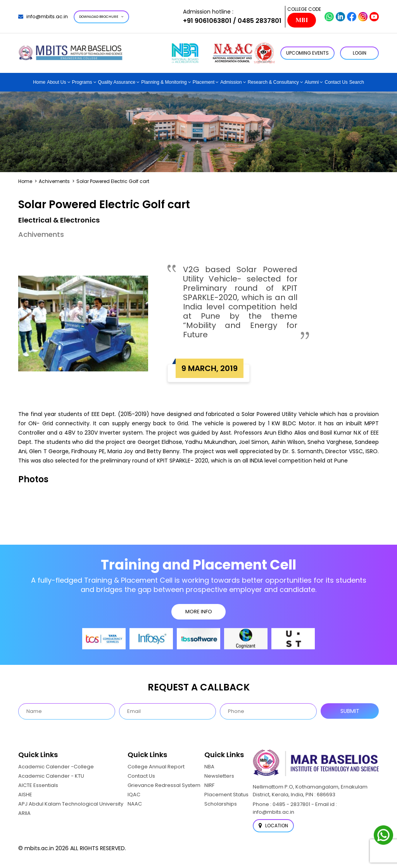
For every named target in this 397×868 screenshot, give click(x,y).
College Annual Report (156, 767)
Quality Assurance (117, 82)
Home (39, 82)
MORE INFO (199, 612)
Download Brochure (101, 17)
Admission (231, 82)
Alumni (312, 82)
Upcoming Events (307, 53)
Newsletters (219, 776)
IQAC (134, 795)
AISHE (25, 795)
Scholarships (221, 804)
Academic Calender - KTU (51, 776)
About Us (56, 82)
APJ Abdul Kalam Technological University (71, 804)
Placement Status (226, 795)
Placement (204, 82)
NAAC (135, 804)
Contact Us (336, 82)
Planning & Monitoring (164, 82)
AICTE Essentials (38, 785)
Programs (82, 82)
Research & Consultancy (273, 82)
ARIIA (24, 813)
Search (357, 82)
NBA (209, 767)
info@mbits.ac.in (43, 16)
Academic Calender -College (56, 767)
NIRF (209, 785)
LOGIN (360, 53)
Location (273, 826)
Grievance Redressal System (164, 785)
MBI (302, 20)
